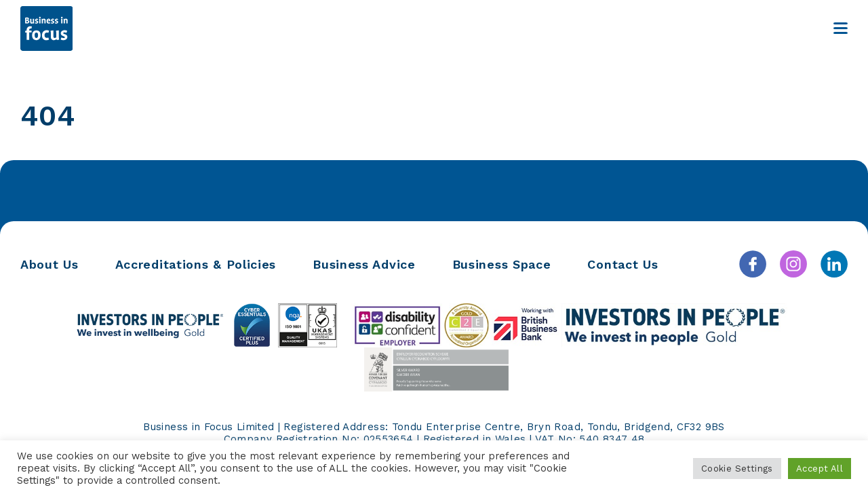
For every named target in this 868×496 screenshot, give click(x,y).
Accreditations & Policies (196, 264)
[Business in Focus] (46, 28)
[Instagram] (793, 264)
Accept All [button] (820, 469)
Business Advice (364, 264)
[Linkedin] (834, 264)
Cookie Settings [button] (737, 469)
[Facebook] (753, 264)
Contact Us (623, 264)
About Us (50, 264)
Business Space (502, 264)
